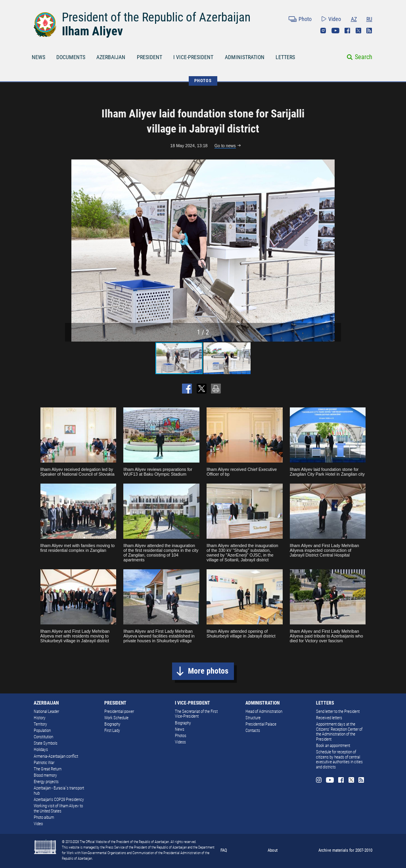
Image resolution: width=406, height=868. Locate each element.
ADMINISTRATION (245, 57)
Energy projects (46, 782)
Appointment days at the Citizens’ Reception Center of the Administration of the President (339, 732)
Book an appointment (333, 746)
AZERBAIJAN (111, 57)
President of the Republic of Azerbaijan (156, 17)
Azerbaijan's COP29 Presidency (59, 800)
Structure (253, 718)
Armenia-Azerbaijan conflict (56, 756)
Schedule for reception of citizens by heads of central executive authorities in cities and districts (339, 759)
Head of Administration (264, 711)
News (180, 729)
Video (335, 19)
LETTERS (285, 57)
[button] (334, 251)
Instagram (323, 31)
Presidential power (119, 711)
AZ (354, 19)
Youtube (335, 31)
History (40, 718)
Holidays (41, 750)
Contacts (253, 731)
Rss (369, 31)
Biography (112, 724)
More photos (208, 671)
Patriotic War (44, 763)
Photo (305, 19)
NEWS (38, 57)
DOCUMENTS (71, 57)
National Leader (46, 711)
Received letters (329, 718)
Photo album (44, 817)
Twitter (358, 31)
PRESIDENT (149, 57)
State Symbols (46, 743)
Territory (40, 724)
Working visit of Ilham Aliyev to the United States (58, 808)
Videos (180, 742)
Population (42, 731)
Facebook (347, 31)
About (273, 850)
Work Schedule (116, 718)
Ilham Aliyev (92, 31)
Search (364, 57)
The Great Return (48, 769)
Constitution (43, 737)
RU (369, 19)
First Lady (112, 731)
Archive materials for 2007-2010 (345, 850)
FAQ (224, 850)
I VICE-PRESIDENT (193, 57)
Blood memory (45, 775)
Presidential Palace (261, 724)
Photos (181, 736)
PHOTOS (203, 81)
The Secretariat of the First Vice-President (196, 714)
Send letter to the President (338, 711)
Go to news (225, 146)
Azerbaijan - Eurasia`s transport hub (59, 791)
